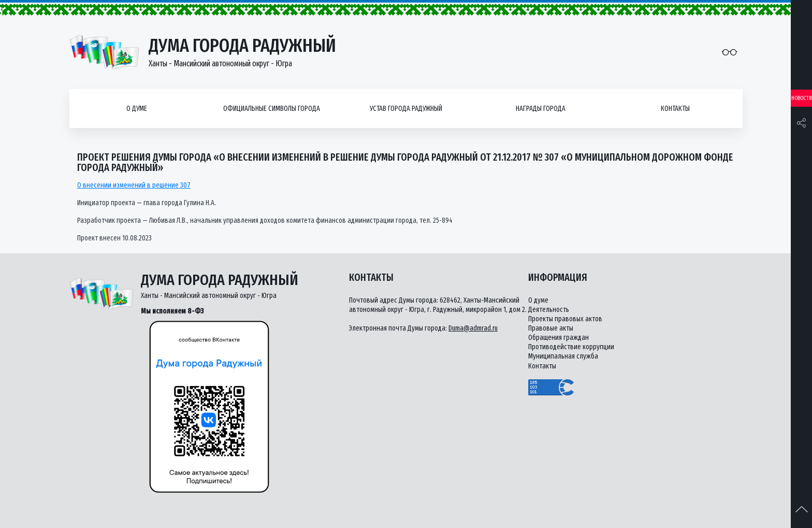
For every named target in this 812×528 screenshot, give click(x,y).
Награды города (541, 109)
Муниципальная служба (563, 356)
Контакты (675, 109)
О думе (137, 109)
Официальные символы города (272, 109)
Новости (802, 98)
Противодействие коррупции (571, 347)
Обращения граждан (559, 338)
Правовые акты (551, 328)
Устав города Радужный (406, 109)
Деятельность (549, 310)
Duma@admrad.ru (473, 328)
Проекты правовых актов (565, 319)
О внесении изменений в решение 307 (134, 185)
